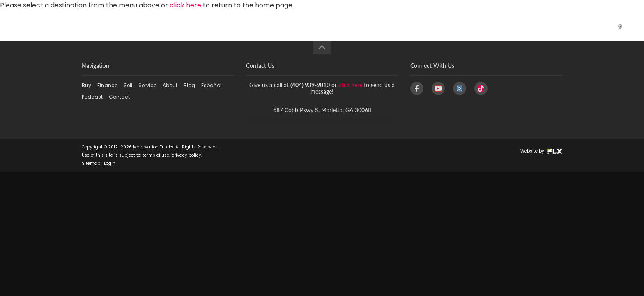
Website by (541, 151)
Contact (580, 27)
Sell (341, 27)
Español (489, 27)
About (416, 27)
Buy (265, 27)
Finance (304, 27)
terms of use (156, 155)
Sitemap (91, 163)
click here (350, 85)
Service (375, 27)
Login (110, 163)
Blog (452, 27)
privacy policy (186, 155)
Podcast (533, 27)
